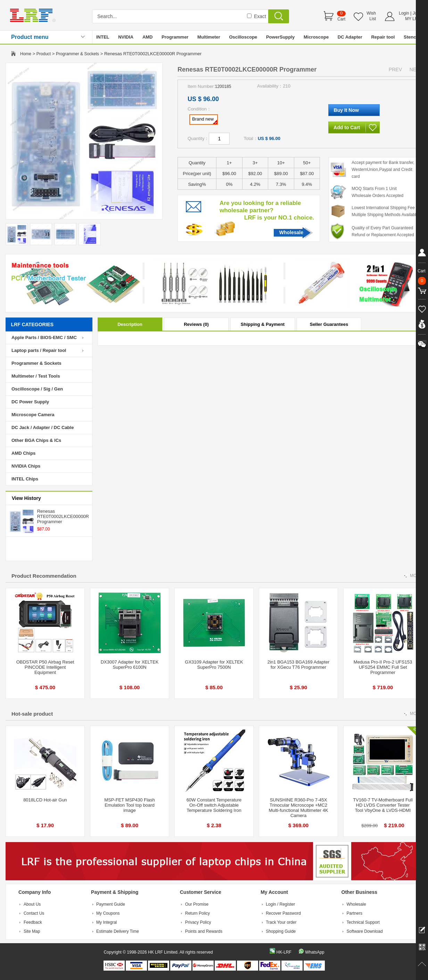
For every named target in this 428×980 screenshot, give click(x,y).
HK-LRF (284, 952)
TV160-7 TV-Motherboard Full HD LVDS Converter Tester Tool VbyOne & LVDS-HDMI (383, 805)
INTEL (103, 37)
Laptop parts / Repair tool (39, 350)
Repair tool (383, 37)
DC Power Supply (30, 402)
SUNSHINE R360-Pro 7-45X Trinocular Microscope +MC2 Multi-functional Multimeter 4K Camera (298, 808)
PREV (395, 69)
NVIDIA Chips (26, 466)
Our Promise (197, 904)
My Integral (106, 922)
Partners (355, 913)
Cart (341, 19)
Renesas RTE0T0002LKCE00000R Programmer (63, 516)
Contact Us (34, 913)
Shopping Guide (281, 931)
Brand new (205, 120)
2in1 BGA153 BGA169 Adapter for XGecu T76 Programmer (299, 665)
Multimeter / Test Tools (36, 376)
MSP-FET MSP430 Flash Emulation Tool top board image (130, 805)
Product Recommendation (44, 576)
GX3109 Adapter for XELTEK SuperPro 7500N (214, 665)
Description (130, 324)
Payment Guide (111, 904)
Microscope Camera (33, 415)
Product (44, 54)
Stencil (411, 37)
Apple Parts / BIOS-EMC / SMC (44, 337)
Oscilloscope (243, 37)
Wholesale (291, 232)
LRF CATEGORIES (32, 324)
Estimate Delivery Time (118, 931)
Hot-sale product (32, 714)
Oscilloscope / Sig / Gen (37, 389)
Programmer (175, 37)
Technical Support (363, 922)
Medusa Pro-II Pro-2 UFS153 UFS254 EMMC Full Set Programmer (383, 667)
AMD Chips (23, 453)
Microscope (316, 37)
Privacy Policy (198, 922)
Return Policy (197, 913)
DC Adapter (350, 37)
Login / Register (280, 904)
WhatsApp (315, 952)
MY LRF (413, 19)
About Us (32, 904)
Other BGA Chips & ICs (36, 440)
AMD (148, 37)
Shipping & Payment (263, 324)
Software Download (365, 931)
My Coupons (108, 913)
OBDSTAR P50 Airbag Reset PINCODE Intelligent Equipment (45, 667)
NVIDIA (126, 37)
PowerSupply (280, 37)
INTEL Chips (25, 479)
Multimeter (209, 37)
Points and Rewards (204, 931)
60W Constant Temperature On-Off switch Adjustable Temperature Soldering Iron (214, 805)
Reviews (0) (196, 324)
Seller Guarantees (329, 324)
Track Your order (281, 922)
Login (404, 13)
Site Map (32, 931)
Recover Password (283, 913)
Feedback (33, 922)
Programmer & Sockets (77, 54)
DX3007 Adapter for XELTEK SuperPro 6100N (130, 665)
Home (26, 54)
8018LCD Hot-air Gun (45, 800)
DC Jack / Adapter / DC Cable (43, 427)
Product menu (30, 37)
